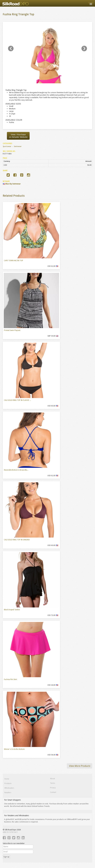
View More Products (80, 766)
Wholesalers (9, 788)
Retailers (8, 793)
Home (7, 779)
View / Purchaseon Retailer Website (18, 136)
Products (8, 783)
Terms (53, 783)
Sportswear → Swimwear (12, 146)
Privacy (53, 788)
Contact (53, 792)
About (52, 779)
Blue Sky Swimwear (12, 184)
